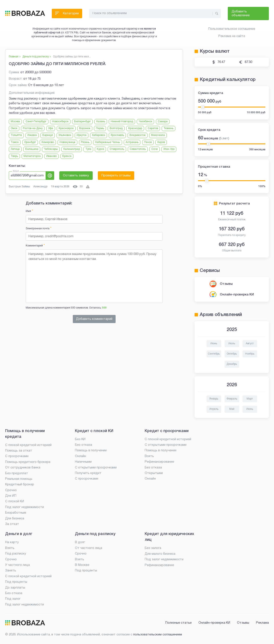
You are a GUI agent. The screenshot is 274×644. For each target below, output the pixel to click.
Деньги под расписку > (37, 57)
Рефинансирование (159, 462)
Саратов (153, 128)
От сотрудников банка (23, 468)
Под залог (13, 599)
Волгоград (116, 128)
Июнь (214, 344)
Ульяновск (65, 135)
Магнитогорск (32, 156)
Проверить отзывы (116, 176)
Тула (88, 149)
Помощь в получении (91, 450)
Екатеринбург (82, 121)
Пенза (148, 142)
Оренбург (30, 142)
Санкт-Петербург (36, 121)
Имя (29, 211)
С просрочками (17, 456)
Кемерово (48, 142)
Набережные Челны (108, 142)
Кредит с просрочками (167, 431)
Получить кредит (88, 473)
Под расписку (16, 554)
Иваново (51, 156)
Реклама (262, 623)
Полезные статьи (178, 623)
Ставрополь (117, 149)
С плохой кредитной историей (28, 445)
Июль (232, 344)
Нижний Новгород (122, 121)
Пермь (100, 128)
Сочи (155, 149)
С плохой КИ (15, 501)
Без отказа (83, 445)
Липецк (15, 149)
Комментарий (35, 246)
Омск (14, 128)
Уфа (51, 128)
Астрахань (132, 142)
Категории (67, 14)
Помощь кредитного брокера (28, 462)
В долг (80, 542)
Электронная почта (39, 229)
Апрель (214, 409)
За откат (12, 524)
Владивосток (138, 135)
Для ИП (11, 496)
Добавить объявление (241, 13)
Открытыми (154, 473)
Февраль (232, 399)
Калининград (72, 149)
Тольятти (16, 135)
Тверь (14, 156)
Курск (100, 149)
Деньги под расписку (95, 534)
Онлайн (80, 456)
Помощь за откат (19, 451)
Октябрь (232, 354)
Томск (15, 142)
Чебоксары (51, 149)
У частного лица (17, 565)
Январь (214, 399)
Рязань (85, 142)
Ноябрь (250, 354)
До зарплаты (15, 588)
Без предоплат (17, 473)
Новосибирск (60, 121)
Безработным (16, 513)
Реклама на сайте (232, 36)
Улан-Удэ (169, 149)
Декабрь (232, 364)
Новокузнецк (67, 142)
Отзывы (226, 284)
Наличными (83, 462)
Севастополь (138, 149)
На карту (12, 542)
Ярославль (117, 135)
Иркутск (82, 135)
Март (250, 399)
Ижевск (32, 135)
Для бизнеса (15, 519)
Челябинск (145, 121)
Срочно (11, 490)
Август (250, 344)
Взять (149, 456)
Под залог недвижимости (25, 507)
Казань (101, 121)
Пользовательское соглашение (232, 29)
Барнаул (48, 135)
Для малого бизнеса (160, 554)
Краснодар (135, 128)
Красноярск (66, 128)
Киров (161, 142)
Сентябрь (214, 354)
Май (232, 409)
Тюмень (168, 128)
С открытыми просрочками (96, 468)
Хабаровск (99, 135)
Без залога (153, 548)
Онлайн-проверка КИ (237, 295)
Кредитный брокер (20, 484)
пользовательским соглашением (158, 635)
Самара (163, 121)
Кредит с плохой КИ (94, 431)
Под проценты (16, 582)
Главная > (15, 57)
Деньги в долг (19, 534)
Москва (15, 121)
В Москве (82, 565)
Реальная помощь (19, 479)
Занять (11, 571)
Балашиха (32, 149)
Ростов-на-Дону (33, 128)
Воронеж (85, 128)
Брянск (67, 156)
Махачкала (158, 135)
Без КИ (80, 439)
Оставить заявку (76, 176)
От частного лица (89, 548)
